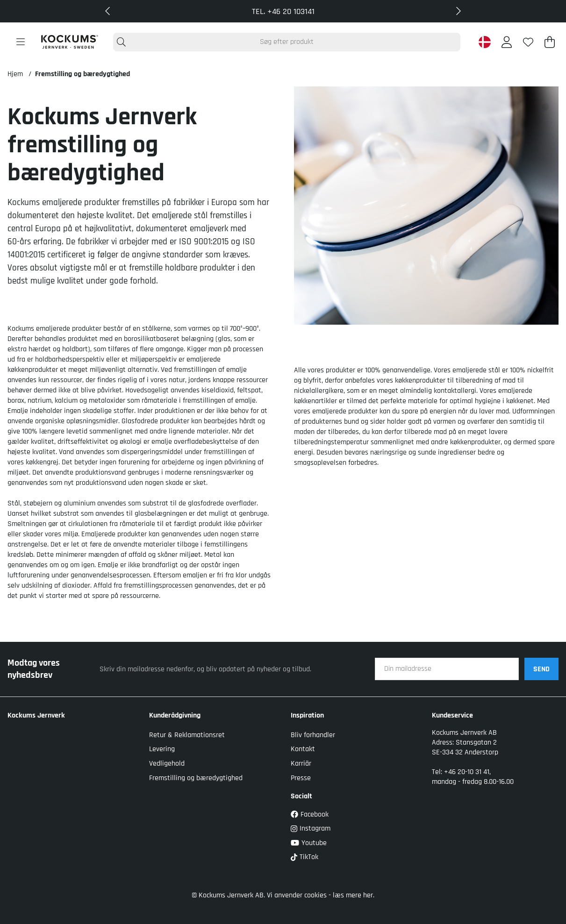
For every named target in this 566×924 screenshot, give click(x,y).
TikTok (304, 857)
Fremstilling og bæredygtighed (82, 74)
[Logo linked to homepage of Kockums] (69, 42)
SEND (541, 669)
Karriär (301, 764)
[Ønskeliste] (528, 42)
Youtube (309, 843)
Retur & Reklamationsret (187, 735)
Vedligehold (167, 764)
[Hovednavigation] (21, 42)
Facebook (310, 814)
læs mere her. (354, 895)
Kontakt (303, 749)
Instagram (311, 828)
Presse (301, 778)
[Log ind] (507, 42)
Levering (162, 749)
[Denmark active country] (485, 42)
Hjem (15, 74)
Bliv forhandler (313, 735)
